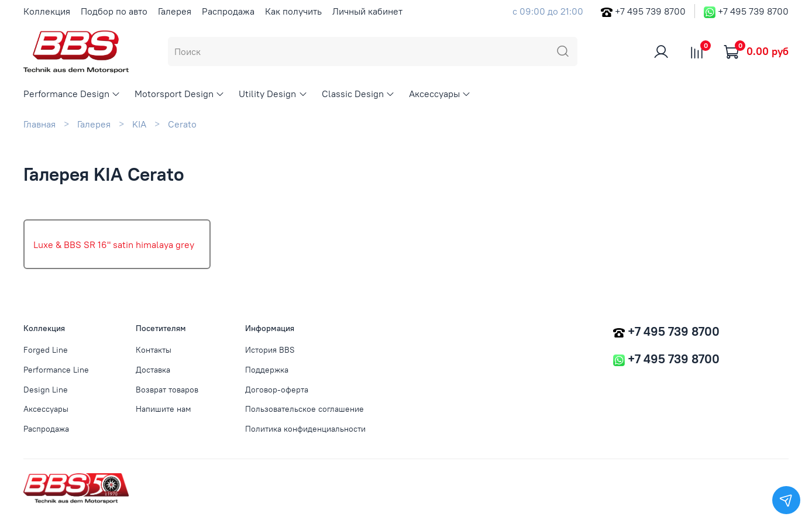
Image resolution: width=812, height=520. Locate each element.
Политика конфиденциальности (305, 429)
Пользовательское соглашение (304, 409)
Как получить (293, 11)
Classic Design (358, 94)
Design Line (46, 390)
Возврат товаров (167, 390)
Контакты (154, 350)
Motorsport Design (180, 94)
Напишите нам (164, 409)
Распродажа (228, 11)
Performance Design (72, 94)
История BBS (270, 350)
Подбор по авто (114, 11)
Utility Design (273, 94)
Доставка (153, 370)
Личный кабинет (367, 11)
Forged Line (46, 350)
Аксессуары (440, 94)
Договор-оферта (277, 390)
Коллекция (47, 11)
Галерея (175, 11)
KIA (139, 124)
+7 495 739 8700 (650, 11)
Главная (39, 124)
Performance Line (56, 370)
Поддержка (267, 370)
